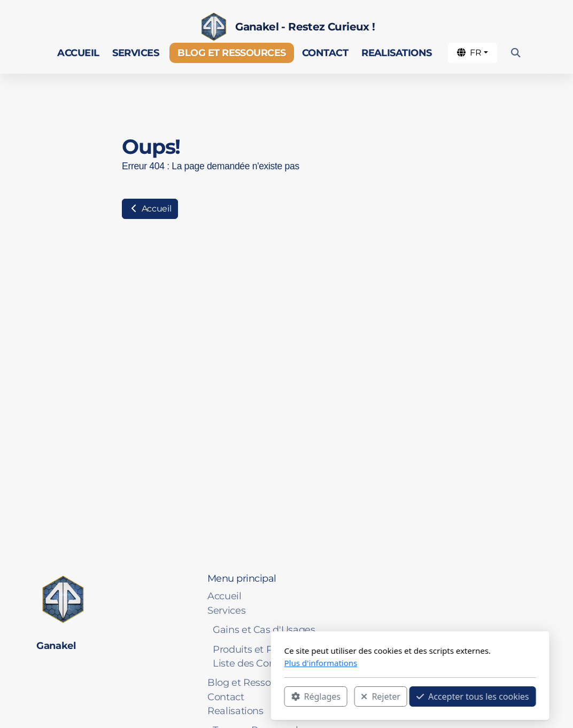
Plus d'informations (198, 663)
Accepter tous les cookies (349, 696)
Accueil (150, 209)
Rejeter (257, 696)
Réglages (192, 696)
